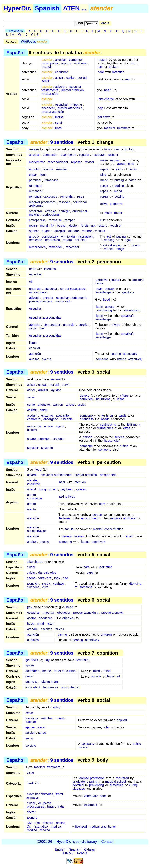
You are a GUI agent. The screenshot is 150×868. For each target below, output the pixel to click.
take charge (106, 99)
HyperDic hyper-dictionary (77, 842)
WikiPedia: (34, 42)
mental (98, 529)
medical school (116, 782)
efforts (124, 396)
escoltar (35, 348)
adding (119, 186)
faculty (70, 529)
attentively (130, 354)
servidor (44, 439)
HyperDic (17, 8)
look (57, 578)
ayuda (60, 426)
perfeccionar (51, 215)
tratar (59, 128)
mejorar (34, 215)
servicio (31, 745)
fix (52, 225)
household (111, 441)
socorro (32, 430)
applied (122, 720)
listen (99, 307)
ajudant (32, 416)
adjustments (126, 164)
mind (41, 624)
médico (45, 830)
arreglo (34, 236)
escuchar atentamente (72, 298)
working (109, 240)
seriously (82, 660)
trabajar (31, 722)
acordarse (32, 671)
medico (32, 830)
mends (135, 245)
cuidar (71, 78)
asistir (59, 78)
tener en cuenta (65, 671)
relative (115, 518)
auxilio (48, 426)
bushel (62, 225)
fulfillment (134, 425)
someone (102, 359)
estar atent (33, 687)
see (66, 578)
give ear (82, 489)
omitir (29, 676)
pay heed (67, 489)
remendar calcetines (43, 197)
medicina (33, 783)
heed (108, 90)
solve (104, 204)
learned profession (92, 778)
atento (31, 495)
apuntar (34, 169)
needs (105, 419)
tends (123, 416)
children (106, 634)
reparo (67, 240)
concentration (114, 529)
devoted (78, 785)
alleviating (117, 785)
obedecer (48, 108)
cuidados (33, 587)
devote (85, 396)
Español (16, 52)
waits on (107, 416)
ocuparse (45, 803)
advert (53, 489)
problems (116, 204)
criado (31, 439)
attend (70, 405)
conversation (132, 310)
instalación (85, 236)
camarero (34, 419)
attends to (87, 419)
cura (45, 587)
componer (76, 60)
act (109, 236)
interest (79, 536)
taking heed (67, 497)
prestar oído (50, 94)
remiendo (36, 240)
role (106, 727)
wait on (58, 405)
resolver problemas (42, 202)
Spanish (47, 8)
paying (62, 634)
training (92, 782)
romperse (55, 220)
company (88, 744)
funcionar (32, 718)
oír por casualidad (73, 289)
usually (110, 289)
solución (81, 240)
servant (125, 79)
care (102, 504)
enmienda (68, 236)
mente (47, 671)
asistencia (34, 426)
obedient (68, 618)
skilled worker (113, 245)
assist (82, 405)
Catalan (90, 850)
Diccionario (15, 31)
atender (48, 298)
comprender (52, 325)
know (129, 536)
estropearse (37, 220)
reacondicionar (58, 162)
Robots (82, 853)
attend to (44, 405)
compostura (50, 236)
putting (119, 180)
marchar (47, 718)
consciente (35, 498)
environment (90, 518)
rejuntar (48, 169)
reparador (72, 247)
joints (119, 169)
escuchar (61, 72)
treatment (124, 128)
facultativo (41, 826)
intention (118, 72)
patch (132, 180)
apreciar (35, 325)
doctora (48, 823)
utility (57, 707)
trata (61, 807)
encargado (51, 419)
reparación (53, 240)
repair (104, 169)
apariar (47, 231)
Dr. (29, 826)
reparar (66, 63)
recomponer (50, 63)
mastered (122, 778)
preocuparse (35, 807)
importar (77, 105)
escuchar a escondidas (45, 317)
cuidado (59, 584)
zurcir (80, 197)
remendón (56, 247)
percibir (84, 325)
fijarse (59, 117)
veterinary (91, 796)
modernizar (37, 162)
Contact (107, 842)
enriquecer (80, 211)
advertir (60, 87)
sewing (120, 197)
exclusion (130, 518)
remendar (51, 180)
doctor (73, 225)
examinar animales (40, 794)
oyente (46, 359)
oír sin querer (38, 292)
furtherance (105, 428)
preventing (97, 785)
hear (101, 72)
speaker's (128, 316)
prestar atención (73, 90)
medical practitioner (102, 826)
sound (115, 280)
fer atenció (50, 687)
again (128, 240)
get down (104, 117)
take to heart (49, 682)
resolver (64, 202)
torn (134, 63)
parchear (35, 180)
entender (35, 289)
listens (122, 359)
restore (103, 60)
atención (33, 518)
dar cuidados (47, 573)
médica (56, 826)
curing (134, 785)
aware (116, 325)
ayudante (62, 416)
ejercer (30, 727)
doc (37, 823)
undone (96, 676)
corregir (64, 211)
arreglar (60, 60)
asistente (47, 416)
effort (127, 428)
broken (114, 67)
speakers (128, 292)
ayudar (56, 390)
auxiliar (43, 390)
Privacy (68, 853)
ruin (103, 220)
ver (42, 328)
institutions (103, 399)
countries (86, 399)
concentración (37, 531)
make (104, 160)
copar (33, 175)
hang (42, 489)
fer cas (59, 629)
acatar (31, 618)
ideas (121, 399)
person (87, 437)
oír (31, 282)
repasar (76, 162)
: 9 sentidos (52, 142)
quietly (110, 307)
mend (104, 180)
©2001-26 (44, 842)
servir (45, 81)
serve (31, 405)
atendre (73, 231)
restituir (47, 67)
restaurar (80, 63)
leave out (114, 676)
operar (60, 718)
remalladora (37, 247)
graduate (79, 782)
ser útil (82, 78)
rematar (62, 169)
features (65, 518)
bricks (133, 169)
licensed (81, 826)
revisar (89, 162)
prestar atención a (70, 108)
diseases (79, 789)
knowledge (103, 292)
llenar (44, 175)
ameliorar (36, 211)
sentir (33, 328)
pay (100, 108)
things (120, 249)
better (118, 213)
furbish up (88, 225)
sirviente (67, 419)
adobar (34, 231)
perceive (102, 280)
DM (29, 823)
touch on (116, 225)
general (67, 536)
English (60, 850)
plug (103, 175)
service (119, 437)
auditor (34, 359)
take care (45, 578)
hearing (116, 354)
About (105, 23)
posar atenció (70, 687)
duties (124, 446)
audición (35, 354)
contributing (104, 310)
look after (105, 567)
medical (110, 128)
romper (70, 220)
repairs (115, 160)
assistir (32, 410)
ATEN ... (75, 8)
